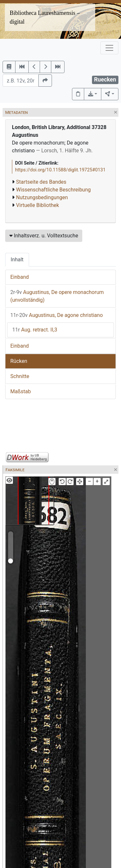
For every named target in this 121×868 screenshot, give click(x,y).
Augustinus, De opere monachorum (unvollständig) (57, 296)
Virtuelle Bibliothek (38, 205)
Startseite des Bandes (41, 182)
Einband (20, 277)
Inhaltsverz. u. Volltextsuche (44, 236)
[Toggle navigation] (109, 48)
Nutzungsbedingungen (42, 197)
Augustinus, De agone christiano (57, 315)
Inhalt (17, 260)
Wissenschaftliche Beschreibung (53, 190)
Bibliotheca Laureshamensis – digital (45, 17)
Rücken (19, 361)
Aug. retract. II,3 (35, 330)
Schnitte (20, 376)
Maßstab (20, 391)
